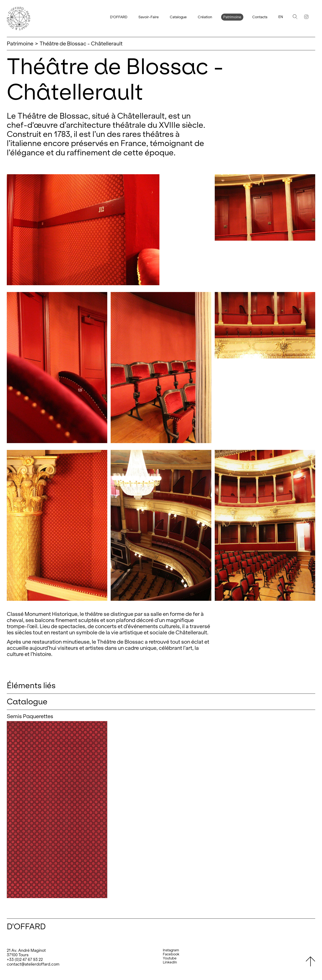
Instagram (171, 950)
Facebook (171, 954)
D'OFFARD (119, 17)
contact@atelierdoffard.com (33, 964)
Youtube (170, 958)
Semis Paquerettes (30, 716)
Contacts (260, 17)
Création (205, 17)
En (281, 17)
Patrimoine (232, 17)
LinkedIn (170, 962)
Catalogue (178, 17)
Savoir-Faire (149, 17)
